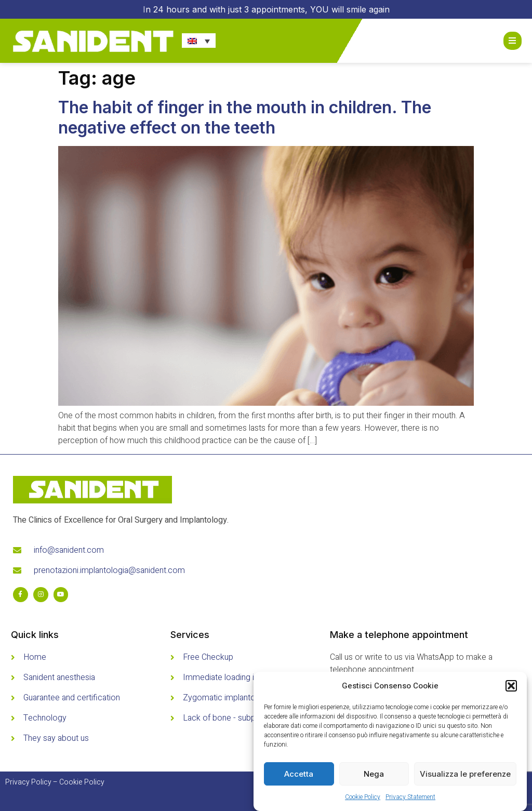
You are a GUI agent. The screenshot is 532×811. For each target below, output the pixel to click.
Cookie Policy (363, 797)
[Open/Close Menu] (513, 41)
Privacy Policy (28, 782)
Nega (374, 774)
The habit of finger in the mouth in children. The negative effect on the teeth (245, 117)
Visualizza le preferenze (465, 774)
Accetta (299, 774)
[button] (511, 686)
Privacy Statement (410, 797)
